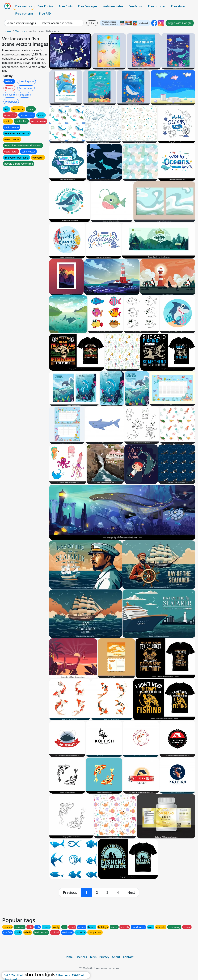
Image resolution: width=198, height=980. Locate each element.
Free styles (178, 6)
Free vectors (24, 6)
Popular (25, 95)
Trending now (26, 81)
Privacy (104, 957)
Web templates (113, 6)
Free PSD (45, 14)
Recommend (26, 88)
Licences (81, 957)
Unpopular (11, 102)
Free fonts (66, 6)
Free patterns (24, 14)
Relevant (10, 95)
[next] (131, 892)
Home (7, 31)
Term (93, 957)
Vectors (20, 31)
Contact (128, 957)
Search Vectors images (21, 23)
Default (9, 81)
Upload (92, 23)
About (116, 957)
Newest (9, 88)
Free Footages (88, 6)
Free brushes (157, 6)
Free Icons (136, 6)
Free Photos (45, 6)
